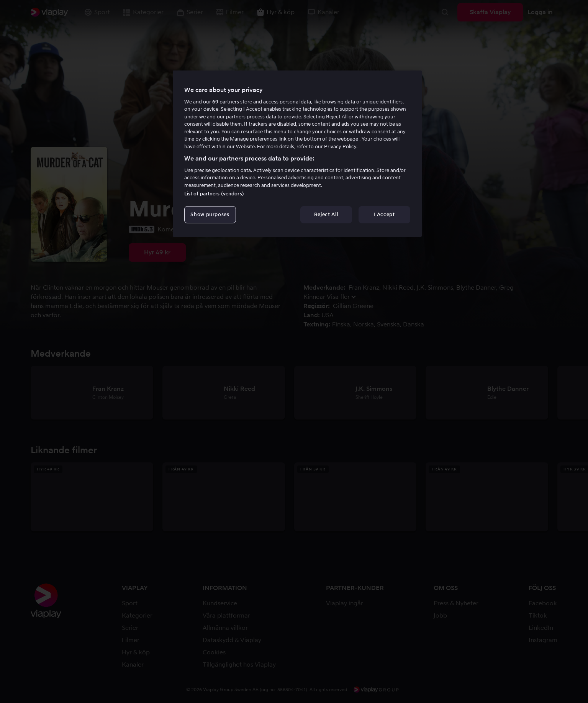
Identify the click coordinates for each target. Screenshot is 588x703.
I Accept (384, 214)
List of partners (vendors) (214, 194)
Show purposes (210, 214)
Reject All (326, 214)
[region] (297, 154)
